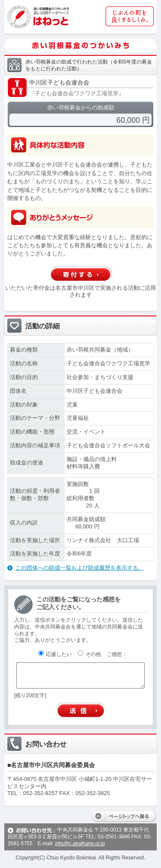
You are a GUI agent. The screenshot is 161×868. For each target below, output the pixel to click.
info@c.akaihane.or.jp (80, 844)
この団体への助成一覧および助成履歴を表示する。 (80, 568)
